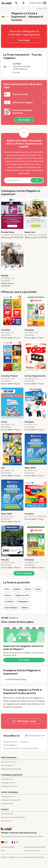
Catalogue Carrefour (9, 786)
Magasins (25, 742)
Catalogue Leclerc (8, 783)
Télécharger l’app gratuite (11, 769)
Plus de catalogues (24, 573)
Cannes (28, 589)
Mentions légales (8, 847)
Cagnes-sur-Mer (22, 595)
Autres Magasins (10, 745)
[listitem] (12, 218)
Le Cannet (9, 602)
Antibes (17, 589)
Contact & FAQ (7, 814)
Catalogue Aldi (7, 804)
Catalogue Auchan (8, 796)
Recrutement (6, 821)
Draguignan (23, 602)
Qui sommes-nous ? (9, 762)
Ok (37, 180)
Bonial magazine (7, 765)
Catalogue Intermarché (10, 800)
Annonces (42, 8)
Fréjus (38, 589)
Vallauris (25, 608)
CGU (3, 851)
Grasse (8, 595)
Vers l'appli (24, 40)
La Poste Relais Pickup (15, 679)
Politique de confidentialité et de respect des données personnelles (24, 170)
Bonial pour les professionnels (13, 817)
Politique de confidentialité (35, 847)
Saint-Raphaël (11, 608)
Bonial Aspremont (10, 742)
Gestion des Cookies (32, 851)
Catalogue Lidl (7, 779)
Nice (7, 589)
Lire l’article (24, 660)
